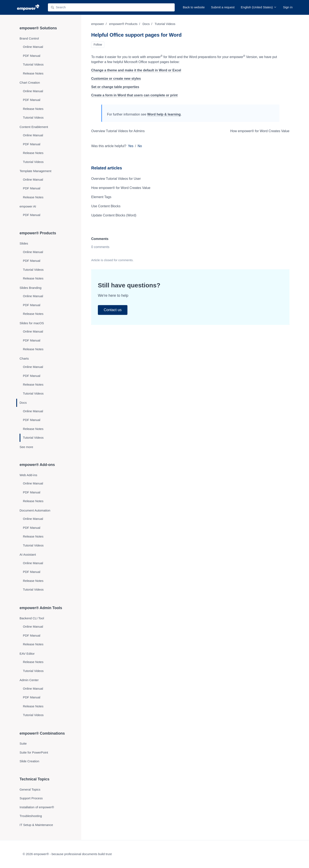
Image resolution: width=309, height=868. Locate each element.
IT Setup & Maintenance (36, 825)
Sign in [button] (288, 7)
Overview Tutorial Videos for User (116, 179)
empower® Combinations (42, 733)
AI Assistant (28, 554)
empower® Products (123, 24)
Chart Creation (30, 83)
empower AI (28, 206)
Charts (24, 358)
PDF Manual (32, 56)
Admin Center (29, 680)
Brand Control (29, 38)
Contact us (113, 310)
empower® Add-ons (37, 465)
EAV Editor (27, 654)
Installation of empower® (37, 807)
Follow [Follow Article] (98, 45)
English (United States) (259, 7)
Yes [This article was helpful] (131, 146)
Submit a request (223, 7)
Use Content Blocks (106, 206)
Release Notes (33, 73)
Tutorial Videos (165, 24)
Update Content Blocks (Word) (114, 215)
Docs (146, 24)
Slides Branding (31, 288)
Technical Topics (34, 779)
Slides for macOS (32, 323)
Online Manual (33, 47)
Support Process (31, 798)
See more (26, 447)
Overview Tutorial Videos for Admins (118, 131)
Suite (23, 743)
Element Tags (101, 197)
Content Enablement (34, 127)
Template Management (36, 171)
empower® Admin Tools (41, 608)
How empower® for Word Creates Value (260, 131)
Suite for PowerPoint (34, 752)
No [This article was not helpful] (140, 146)
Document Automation (35, 510)
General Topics (30, 789)
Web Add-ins (28, 475)
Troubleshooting (31, 816)
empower (98, 24)
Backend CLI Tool (32, 618)
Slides (24, 243)
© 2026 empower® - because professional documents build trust (67, 854)
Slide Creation (29, 761)
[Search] (111, 7)
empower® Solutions (38, 28)
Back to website (194, 7)
